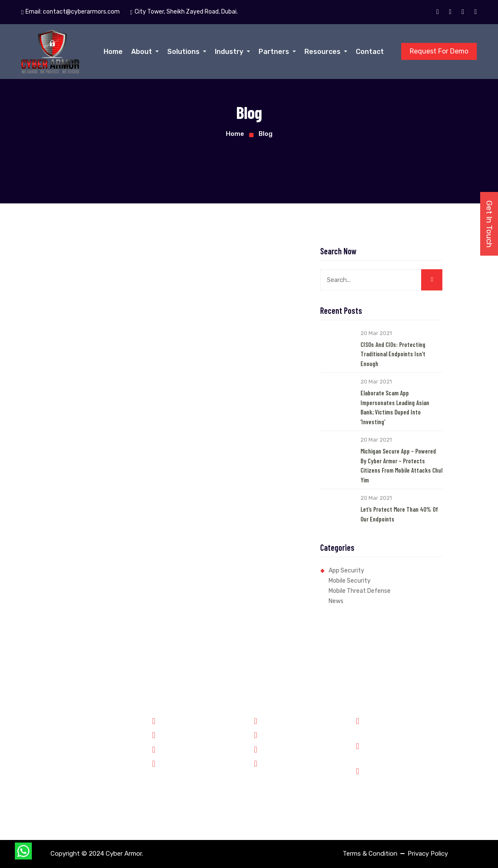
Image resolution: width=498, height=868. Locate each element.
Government (174, 720)
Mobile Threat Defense (360, 591)
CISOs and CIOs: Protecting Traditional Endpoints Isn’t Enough (393, 354)
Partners (275, 52)
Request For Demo (439, 51)
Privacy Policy (428, 854)
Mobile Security (350, 581)
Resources (323, 52)
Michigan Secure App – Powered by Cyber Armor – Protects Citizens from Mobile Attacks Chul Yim (401, 465)
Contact (370, 52)
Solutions (184, 52)
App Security (346, 571)
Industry (230, 52)
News (336, 601)
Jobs (266, 749)
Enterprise (171, 763)
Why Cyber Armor (283, 720)
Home (113, 52)
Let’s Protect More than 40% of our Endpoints (399, 514)
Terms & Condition (370, 854)
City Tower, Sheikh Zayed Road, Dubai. (408, 781)
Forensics (170, 734)
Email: (70, 12)
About (142, 52)
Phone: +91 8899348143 (404, 725)
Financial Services (182, 749)
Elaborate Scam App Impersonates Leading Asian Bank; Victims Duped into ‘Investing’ (395, 407)
